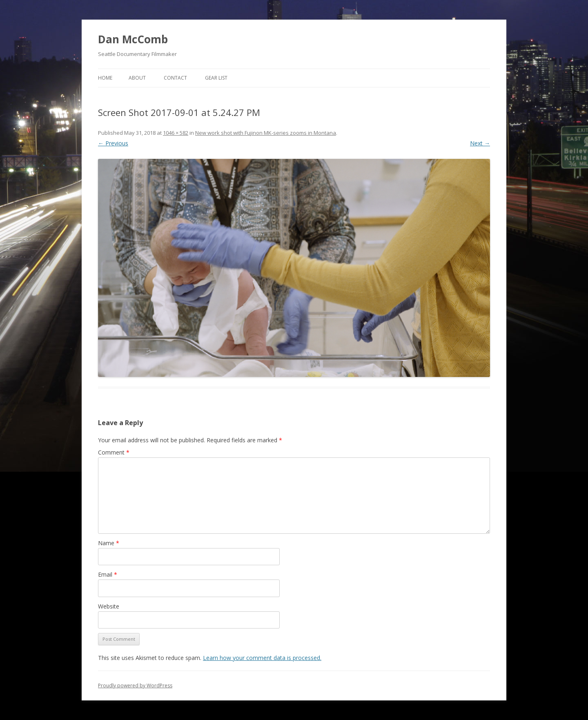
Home (105, 78)
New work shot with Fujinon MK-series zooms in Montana (266, 133)
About (137, 78)
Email (108, 574)
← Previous (113, 143)
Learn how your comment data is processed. (262, 658)
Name (109, 543)
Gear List (216, 78)
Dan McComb (133, 39)
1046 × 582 (176, 133)
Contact (175, 78)
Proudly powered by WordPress (135, 685)
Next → (480, 143)
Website (109, 606)
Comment (114, 452)
